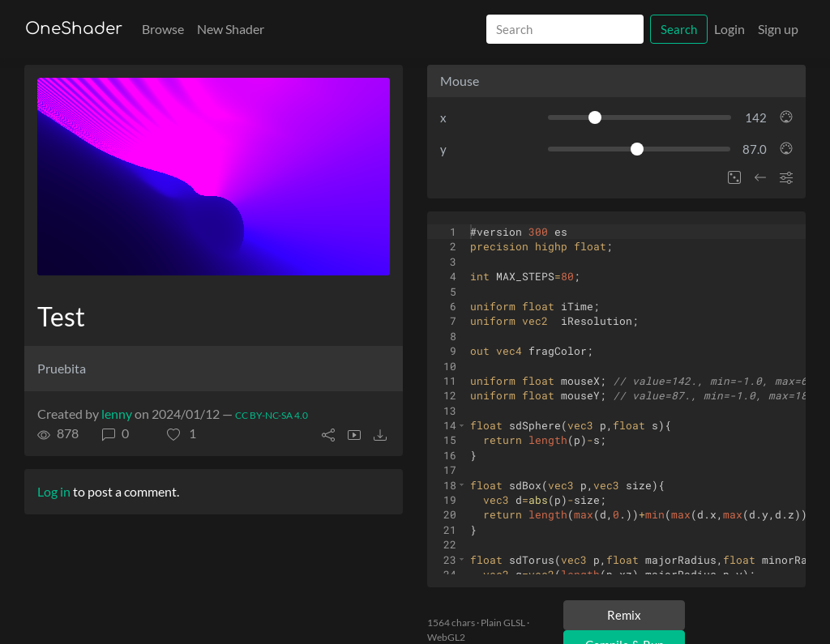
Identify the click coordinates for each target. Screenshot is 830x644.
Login (729, 29)
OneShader (74, 29)
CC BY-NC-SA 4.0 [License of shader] (272, 415)
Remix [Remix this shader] (624, 615)
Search (679, 29)
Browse (163, 29)
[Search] (565, 30)
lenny (117, 414)
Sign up (778, 29)
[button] (182, 433)
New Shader (231, 29)
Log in (54, 491)
